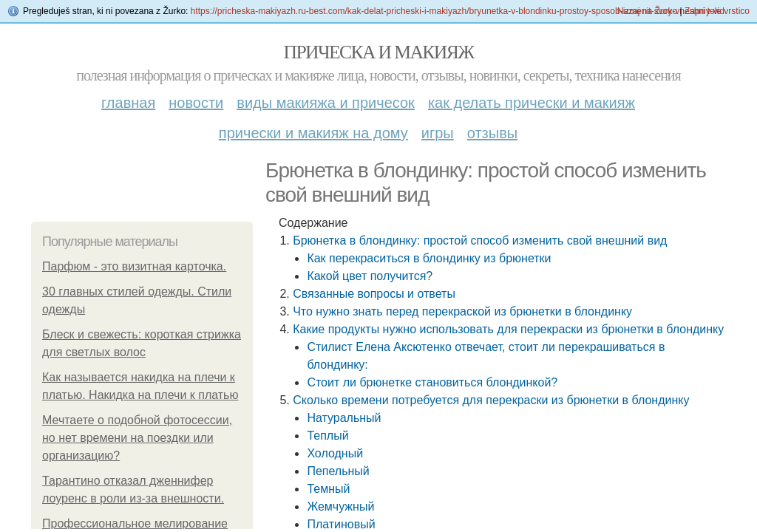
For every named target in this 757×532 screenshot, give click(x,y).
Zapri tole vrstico (717, 11)
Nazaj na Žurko (647, 11)
